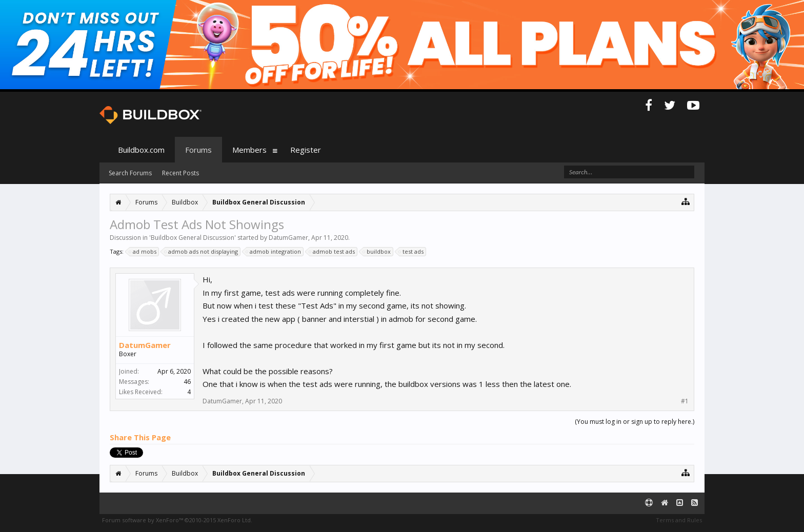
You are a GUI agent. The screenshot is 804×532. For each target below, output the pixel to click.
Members (249, 150)
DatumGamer (288, 238)
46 (187, 382)
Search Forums (130, 173)
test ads (411, 252)
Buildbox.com (141, 150)
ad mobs (143, 252)
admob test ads (332, 252)
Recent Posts (180, 173)
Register (306, 150)
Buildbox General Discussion (193, 238)
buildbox (377, 252)
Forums (198, 150)
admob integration (274, 252)
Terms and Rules (679, 520)
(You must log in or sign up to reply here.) (635, 422)
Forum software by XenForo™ (177, 520)
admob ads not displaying (202, 252)
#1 (685, 401)
